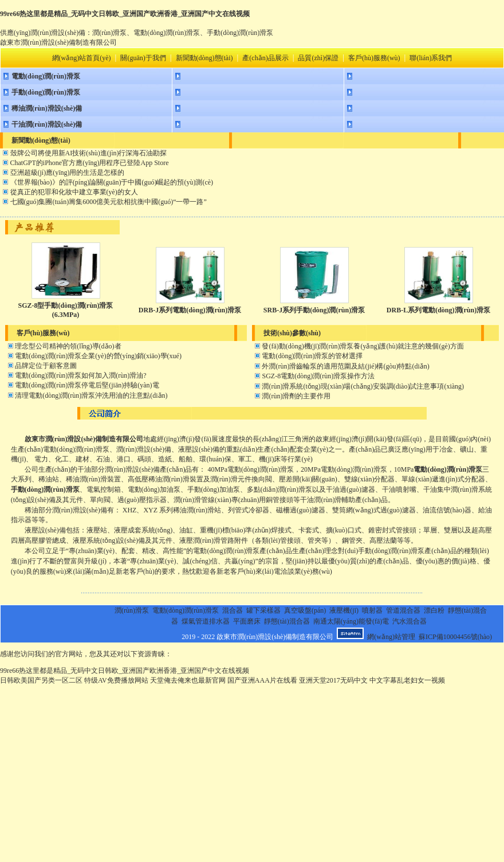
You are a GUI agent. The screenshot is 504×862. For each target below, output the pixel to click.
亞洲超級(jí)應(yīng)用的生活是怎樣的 (68, 173)
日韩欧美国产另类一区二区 (41, 680)
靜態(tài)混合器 (287, 621)
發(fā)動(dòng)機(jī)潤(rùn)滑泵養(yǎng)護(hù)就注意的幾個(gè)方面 (363, 346)
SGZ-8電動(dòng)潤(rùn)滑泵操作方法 (318, 376)
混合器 (233, 610)
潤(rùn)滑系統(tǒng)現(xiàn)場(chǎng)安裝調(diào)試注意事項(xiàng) (363, 386)
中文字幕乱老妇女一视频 (407, 680)
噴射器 (372, 610)
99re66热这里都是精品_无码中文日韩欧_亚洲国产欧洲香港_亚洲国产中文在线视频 (125, 14)
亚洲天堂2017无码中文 (333, 680)
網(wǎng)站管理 (391, 637)
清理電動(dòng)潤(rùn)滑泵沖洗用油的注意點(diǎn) (91, 395)
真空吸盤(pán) (305, 610)
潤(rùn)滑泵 (132, 610)
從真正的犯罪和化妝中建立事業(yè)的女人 (74, 192)
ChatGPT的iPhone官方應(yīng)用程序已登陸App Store (90, 163)
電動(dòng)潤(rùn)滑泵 (46, 76)
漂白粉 (434, 610)
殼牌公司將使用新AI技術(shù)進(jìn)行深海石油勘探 (89, 153)
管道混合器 (403, 610)
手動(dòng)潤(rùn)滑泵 (46, 92)
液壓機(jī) (344, 610)
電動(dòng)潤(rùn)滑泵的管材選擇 (312, 356)
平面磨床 (247, 621)
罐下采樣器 (263, 610)
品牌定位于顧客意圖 (46, 366)
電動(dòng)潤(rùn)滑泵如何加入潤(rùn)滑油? (80, 375)
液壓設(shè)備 (45, 530)
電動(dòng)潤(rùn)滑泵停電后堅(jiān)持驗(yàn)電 (87, 385)
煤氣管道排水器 (206, 621)
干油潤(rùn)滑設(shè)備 (47, 124)
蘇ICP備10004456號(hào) (455, 637)
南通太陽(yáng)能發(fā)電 (351, 621)
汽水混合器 (409, 621)
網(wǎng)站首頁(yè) (82, 58)
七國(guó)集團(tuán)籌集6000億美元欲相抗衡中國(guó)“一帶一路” (109, 202)
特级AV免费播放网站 (116, 680)
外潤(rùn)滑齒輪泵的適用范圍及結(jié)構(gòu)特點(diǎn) (345, 366)
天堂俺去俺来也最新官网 (188, 680)
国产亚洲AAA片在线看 (262, 680)
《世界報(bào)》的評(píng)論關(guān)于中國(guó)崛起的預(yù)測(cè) (112, 182)
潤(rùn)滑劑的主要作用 (296, 396)
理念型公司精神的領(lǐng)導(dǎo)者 (68, 346)
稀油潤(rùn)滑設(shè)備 (47, 108)
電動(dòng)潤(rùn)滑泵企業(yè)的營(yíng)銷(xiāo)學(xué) (98, 356)
